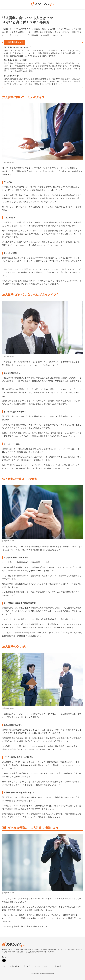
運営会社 (59, 966)
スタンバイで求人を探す (12, 966)
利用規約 (28, 966)
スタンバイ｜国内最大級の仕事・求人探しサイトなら (25, 926)
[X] (4, 960)
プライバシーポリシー (43, 966)
